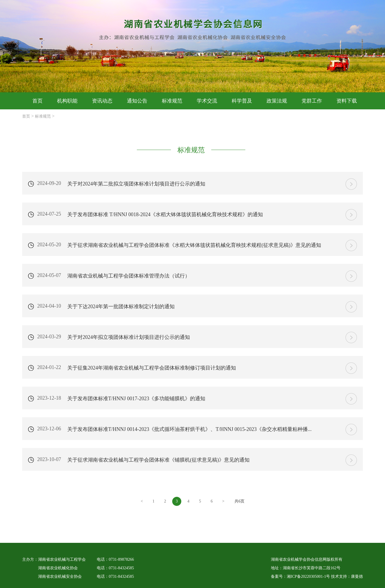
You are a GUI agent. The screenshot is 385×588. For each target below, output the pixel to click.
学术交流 (207, 101)
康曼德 (357, 576)
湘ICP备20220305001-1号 (308, 576)
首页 (37, 101)
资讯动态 (102, 101)
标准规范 (172, 101)
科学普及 (242, 101)
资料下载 (347, 101)
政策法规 (277, 101)
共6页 (239, 501)
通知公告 (137, 101)
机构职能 (67, 101)
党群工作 (312, 101)
